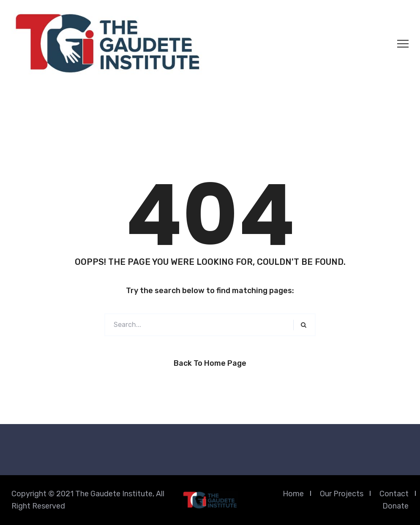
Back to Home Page (210, 363)
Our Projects (342, 494)
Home (293, 494)
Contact (394, 494)
